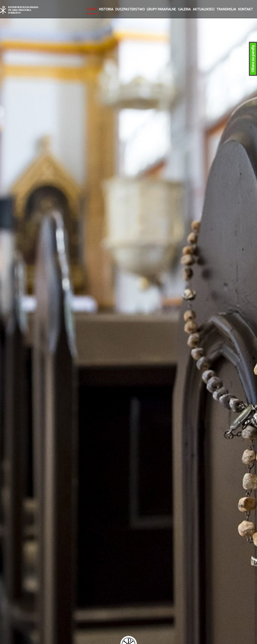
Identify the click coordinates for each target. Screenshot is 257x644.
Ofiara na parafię (253, 59)
